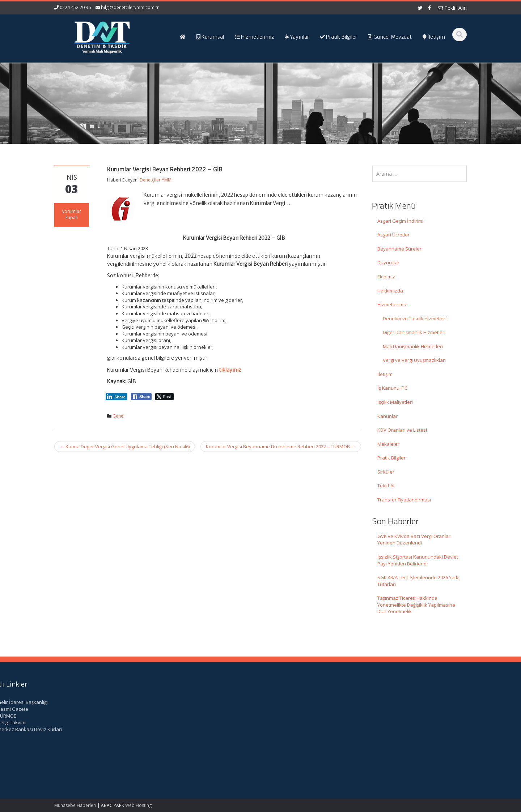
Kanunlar (387, 416)
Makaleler (388, 444)
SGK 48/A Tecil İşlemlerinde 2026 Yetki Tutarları (418, 581)
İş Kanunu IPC (392, 388)
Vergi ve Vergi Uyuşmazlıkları (414, 360)
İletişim (385, 374)
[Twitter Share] (164, 397)
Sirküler (386, 472)
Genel (118, 416)
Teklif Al (386, 486)
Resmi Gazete (396, 709)
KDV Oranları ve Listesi (402, 430)
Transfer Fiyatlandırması (404, 500)
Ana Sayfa (286, 702)
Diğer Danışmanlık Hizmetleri (414, 332)
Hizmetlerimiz (392, 304)
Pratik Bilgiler (391, 458)
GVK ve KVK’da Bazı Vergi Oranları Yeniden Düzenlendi (414, 540)
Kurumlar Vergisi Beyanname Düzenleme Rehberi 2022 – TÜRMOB (281, 446)
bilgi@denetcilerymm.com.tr (130, 7)
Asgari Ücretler (393, 235)
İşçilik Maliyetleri (395, 402)
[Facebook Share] (141, 397)
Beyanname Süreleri (400, 249)
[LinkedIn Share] (117, 397)
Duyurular (388, 262)
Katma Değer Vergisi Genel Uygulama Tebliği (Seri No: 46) (125, 446)
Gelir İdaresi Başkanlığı (406, 702)
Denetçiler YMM (156, 180)
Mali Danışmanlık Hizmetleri (413, 346)
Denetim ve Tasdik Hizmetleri (415, 319)
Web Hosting (138, 805)
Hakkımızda (390, 291)
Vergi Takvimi (395, 722)
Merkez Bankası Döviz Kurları (413, 729)
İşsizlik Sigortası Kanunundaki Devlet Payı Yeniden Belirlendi (418, 560)
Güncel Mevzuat (293, 722)
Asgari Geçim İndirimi (400, 221)
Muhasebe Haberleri (75, 805)
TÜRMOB (391, 716)
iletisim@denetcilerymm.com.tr (192, 743)
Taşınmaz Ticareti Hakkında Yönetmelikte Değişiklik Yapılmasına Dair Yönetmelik (416, 605)
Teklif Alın (452, 8)
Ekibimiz (386, 277)
